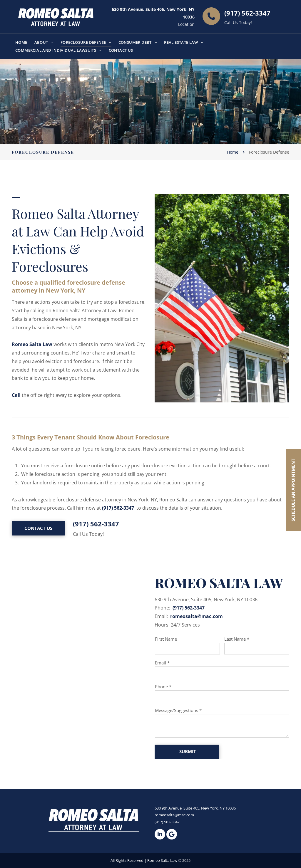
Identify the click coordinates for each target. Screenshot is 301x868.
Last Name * (237, 639)
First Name (166, 639)
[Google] (172, 834)
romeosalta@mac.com (197, 616)
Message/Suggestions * (178, 710)
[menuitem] (21, 42)
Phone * (163, 686)
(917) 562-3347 (247, 13)
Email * (162, 663)
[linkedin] (160, 834)
